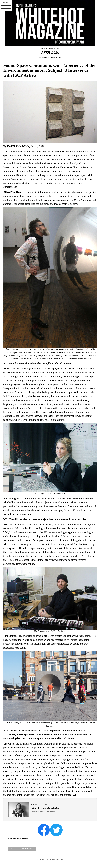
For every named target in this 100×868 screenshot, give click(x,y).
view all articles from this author (43, 812)
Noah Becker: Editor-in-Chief (50, 859)
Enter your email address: (18, 838)
